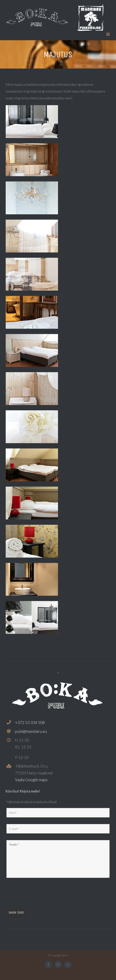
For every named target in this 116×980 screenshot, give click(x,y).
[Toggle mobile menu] (108, 34)
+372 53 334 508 (30, 722)
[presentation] (35, 894)
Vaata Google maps (31, 780)
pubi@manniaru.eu (31, 731)
